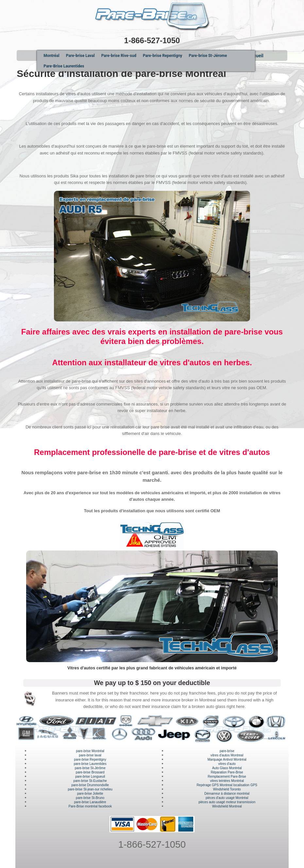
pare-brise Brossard (90, 772)
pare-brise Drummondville (90, 785)
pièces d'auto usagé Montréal (227, 798)
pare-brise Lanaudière (90, 802)
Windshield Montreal (227, 806)
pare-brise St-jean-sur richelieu (90, 789)
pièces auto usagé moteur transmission (227, 802)
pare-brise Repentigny (90, 759)
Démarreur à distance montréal (227, 794)
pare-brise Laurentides (90, 764)
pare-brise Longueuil (90, 777)
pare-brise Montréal (90, 751)
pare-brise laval (90, 755)
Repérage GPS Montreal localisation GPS (227, 785)
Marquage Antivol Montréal (227, 759)
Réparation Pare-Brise (227, 772)
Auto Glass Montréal (227, 768)
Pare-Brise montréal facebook (90, 806)
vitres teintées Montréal (227, 781)
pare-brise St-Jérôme (90, 768)
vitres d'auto (227, 764)
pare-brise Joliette (90, 794)
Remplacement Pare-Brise (227, 777)
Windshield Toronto (227, 789)
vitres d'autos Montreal (227, 755)
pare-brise (227, 751)
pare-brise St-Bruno (90, 798)
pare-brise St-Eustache (90, 781)
